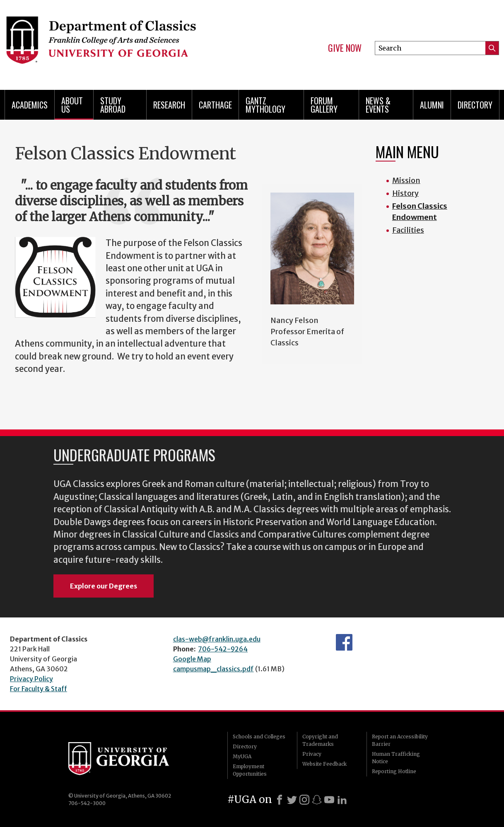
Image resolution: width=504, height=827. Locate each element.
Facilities (408, 230)
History (405, 193)
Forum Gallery (324, 105)
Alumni (432, 105)
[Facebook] (280, 800)
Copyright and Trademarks (320, 740)
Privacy (312, 754)
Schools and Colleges (259, 737)
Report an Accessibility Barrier (400, 740)
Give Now (345, 48)
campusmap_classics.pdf (213, 669)
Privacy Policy (31, 679)
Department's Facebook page (344, 642)
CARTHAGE (215, 105)
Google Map (192, 659)
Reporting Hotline (394, 771)
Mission (406, 180)
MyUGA (242, 756)
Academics (30, 105)
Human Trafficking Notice (396, 758)
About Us (72, 105)
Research (169, 105)
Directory (475, 105)
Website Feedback (324, 764)
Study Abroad (113, 105)
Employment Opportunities (250, 770)
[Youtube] (329, 800)
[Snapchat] (317, 800)
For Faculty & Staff (39, 689)
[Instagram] (304, 800)
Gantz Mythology (265, 105)
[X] (292, 800)
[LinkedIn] (342, 800)
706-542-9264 (223, 649)
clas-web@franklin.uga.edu (217, 639)
